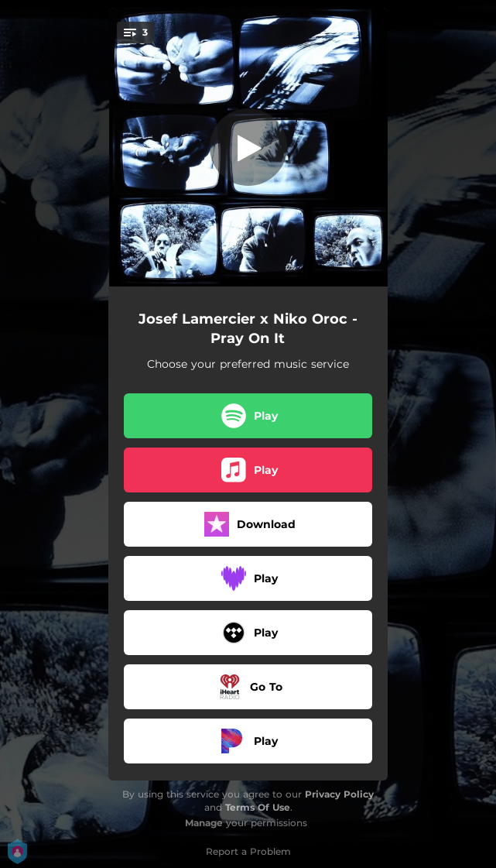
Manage (204, 823)
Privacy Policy (339, 794)
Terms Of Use (258, 807)
